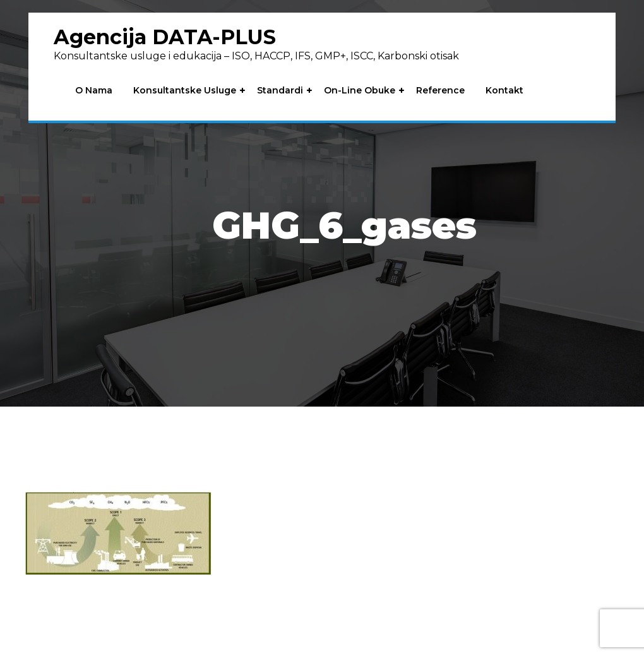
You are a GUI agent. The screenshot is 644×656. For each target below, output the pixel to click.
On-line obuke (360, 91)
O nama (94, 91)
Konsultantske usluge (185, 91)
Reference (440, 91)
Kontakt (504, 91)
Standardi (280, 91)
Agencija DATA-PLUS (165, 37)
